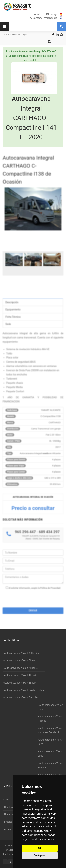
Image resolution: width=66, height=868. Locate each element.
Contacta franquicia (44, 18)
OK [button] (40, 848)
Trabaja (52, 14)
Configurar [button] (40, 855)
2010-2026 (10, 846)
